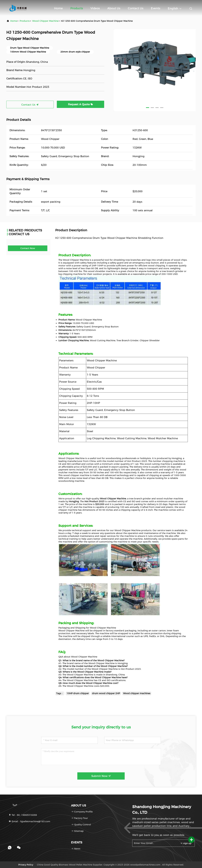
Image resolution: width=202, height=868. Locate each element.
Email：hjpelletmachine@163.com (29, 821)
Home (58, 8)
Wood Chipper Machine (45, 21)
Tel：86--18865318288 (23, 815)
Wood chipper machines (137, 693)
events (156, 8)
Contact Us (136, 8)
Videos (95, 8)
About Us (114, 8)
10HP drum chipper (78, 693)
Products (77, 8)
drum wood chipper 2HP (106, 693)
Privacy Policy (26, 865)
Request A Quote (80, 104)
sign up (186, 843)
